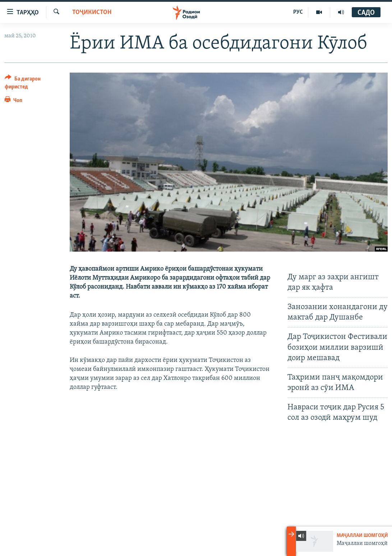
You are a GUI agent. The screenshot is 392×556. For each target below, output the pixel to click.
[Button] (33, 84)
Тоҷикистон (92, 12)
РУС (298, 12)
